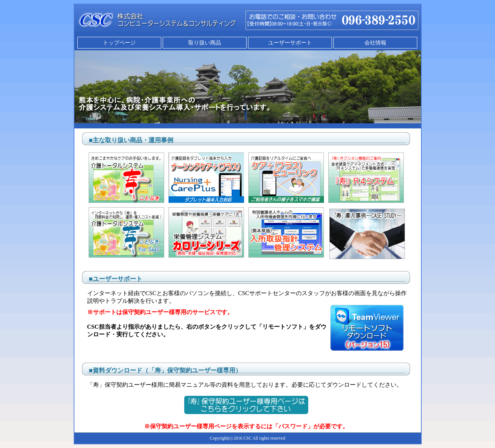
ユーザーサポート (290, 43)
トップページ (119, 43)
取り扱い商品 (205, 43)
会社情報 (375, 43)
